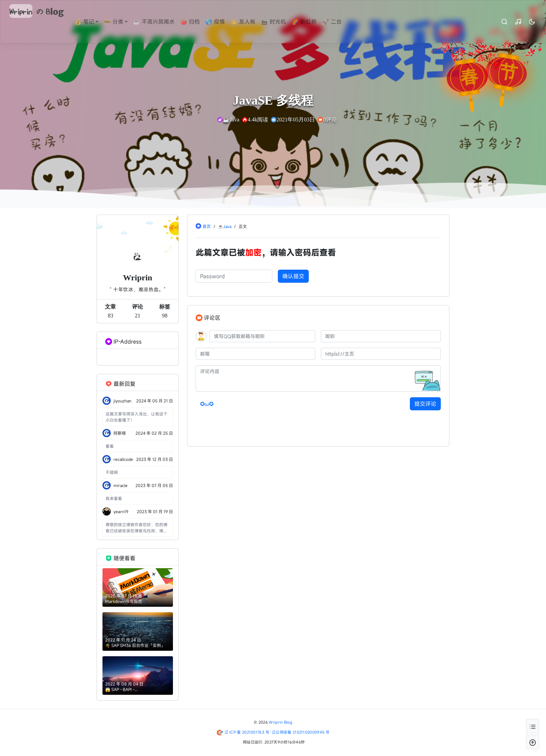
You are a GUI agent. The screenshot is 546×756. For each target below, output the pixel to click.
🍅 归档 (204, 22)
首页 (207, 226)
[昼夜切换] (518, 22)
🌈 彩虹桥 (318, 22)
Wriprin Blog (281, 722)
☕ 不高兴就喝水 (168, 22)
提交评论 (425, 404)
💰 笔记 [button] (98, 22)
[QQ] (263, 336)
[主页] (381, 354)
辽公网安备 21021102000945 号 (301, 732)
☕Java (225, 226)
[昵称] (381, 336)
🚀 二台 (346, 22)
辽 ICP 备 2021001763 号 (247, 732)
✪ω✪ (207, 404)
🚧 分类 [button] (127, 22)
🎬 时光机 (287, 22)
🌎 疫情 (229, 22)
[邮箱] (256, 354)
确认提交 (293, 276)
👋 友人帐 (257, 22)
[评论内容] (318, 379)
